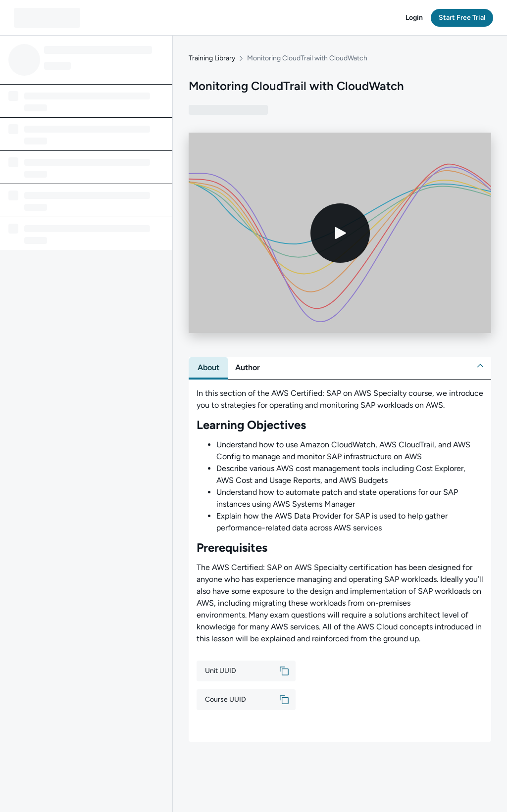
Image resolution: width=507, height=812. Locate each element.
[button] (414, 18)
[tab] (208, 368)
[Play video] (340, 233)
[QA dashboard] (47, 18)
